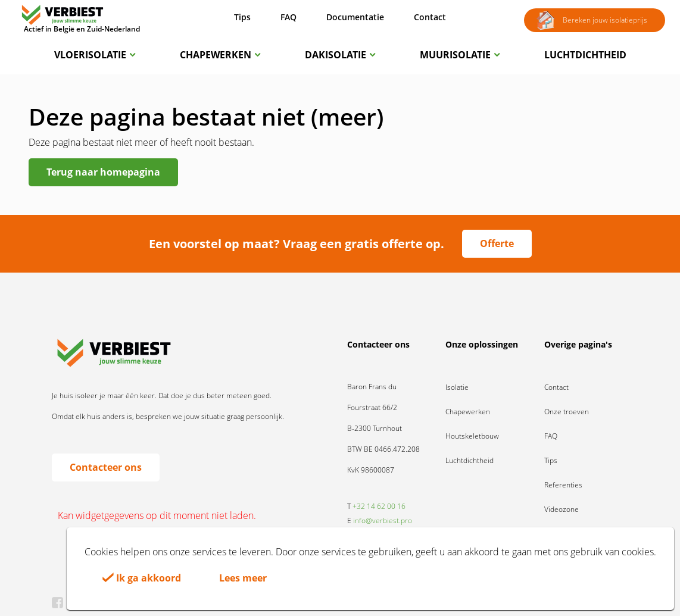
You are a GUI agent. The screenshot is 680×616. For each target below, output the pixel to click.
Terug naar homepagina (103, 172)
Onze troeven (567, 412)
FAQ (288, 17)
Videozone (562, 509)
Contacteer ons (106, 467)
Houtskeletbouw (472, 436)
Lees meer (243, 578)
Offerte (497, 243)
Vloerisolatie (95, 55)
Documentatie (355, 17)
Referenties (563, 485)
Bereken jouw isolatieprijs (592, 21)
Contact (430, 17)
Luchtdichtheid (585, 55)
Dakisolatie (340, 55)
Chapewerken (220, 55)
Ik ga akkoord (142, 578)
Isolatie (457, 387)
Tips (242, 17)
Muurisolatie (460, 55)
